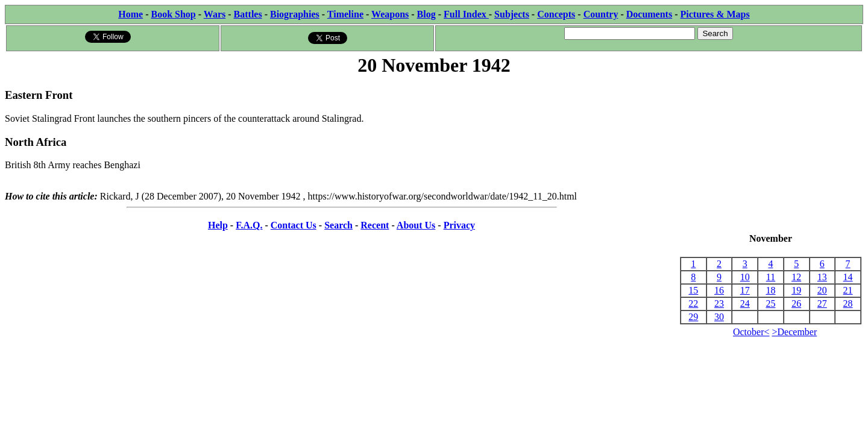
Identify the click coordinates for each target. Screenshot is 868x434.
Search (338, 225)
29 (693, 317)
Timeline (345, 14)
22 (693, 303)
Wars (215, 14)
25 (770, 303)
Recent (375, 225)
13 (822, 277)
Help (218, 225)
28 (848, 303)
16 (719, 290)
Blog (426, 14)
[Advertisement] (771, 156)
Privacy (459, 225)
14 (848, 277)
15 (693, 290)
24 (745, 303)
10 (745, 277)
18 (770, 290)
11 (771, 277)
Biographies (295, 14)
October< (751, 332)
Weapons (390, 14)
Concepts (556, 14)
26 (796, 303)
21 (848, 290)
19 (796, 290)
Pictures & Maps (715, 14)
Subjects (512, 14)
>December (795, 332)
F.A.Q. (249, 225)
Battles (248, 14)
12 (796, 277)
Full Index (466, 14)
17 (745, 290)
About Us (416, 225)
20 (822, 290)
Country (601, 14)
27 (822, 303)
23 (719, 303)
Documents (649, 14)
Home (131, 14)
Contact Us (294, 225)
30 (719, 317)
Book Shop (173, 14)
